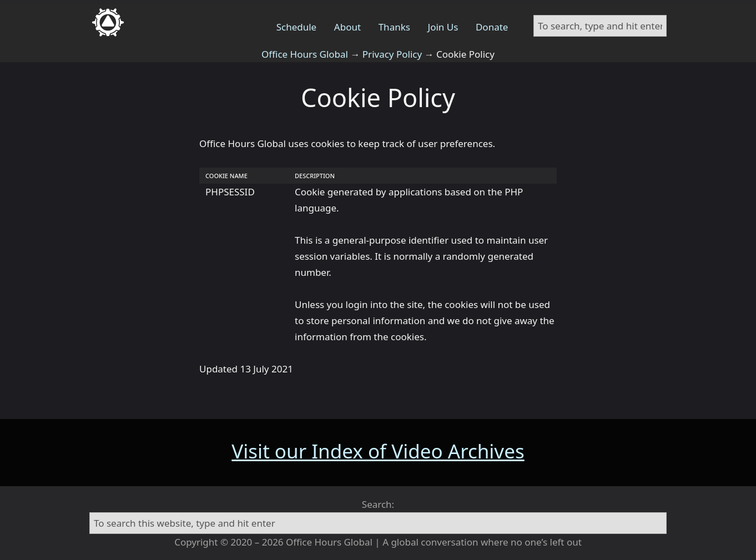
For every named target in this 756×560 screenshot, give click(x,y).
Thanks (394, 27)
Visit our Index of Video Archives (378, 451)
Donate (492, 27)
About (347, 27)
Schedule (297, 27)
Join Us (443, 27)
